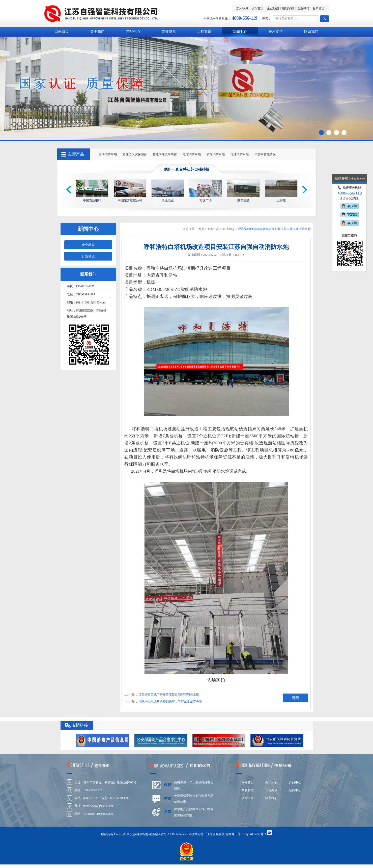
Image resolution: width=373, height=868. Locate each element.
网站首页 (62, 32)
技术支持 (276, 32)
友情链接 (80, 725)
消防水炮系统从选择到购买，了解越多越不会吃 (170, 702)
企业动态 (88, 245)
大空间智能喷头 (265, 154)
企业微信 (303, 8)
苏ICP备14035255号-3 (252, 834)
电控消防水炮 (192, 154)
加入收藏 (242, 8)
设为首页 (257, 8)
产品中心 (133, 32)
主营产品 (76, 154)
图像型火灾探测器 (135, 154)
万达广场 (206, 200)
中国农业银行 (92, 200)
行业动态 (88, 256)
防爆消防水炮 (216, 154)
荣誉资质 (169, 32)
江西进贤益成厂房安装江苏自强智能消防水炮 (169, 695)
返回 (295, 698)
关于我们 (97, 32)
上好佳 (281, 200)
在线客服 (288, 8)
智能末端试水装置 (165, 154)
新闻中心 (240, 32)
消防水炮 (198, 289)
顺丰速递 (243, 200)
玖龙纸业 (168, 200)
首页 (201, 229)
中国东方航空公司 (130, 200)
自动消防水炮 (108, 154)
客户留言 (319, 8)
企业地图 (273, 8)
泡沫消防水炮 (240, 154)
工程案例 (204, 32)
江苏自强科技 (216, 834)
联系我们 (311, 32)
